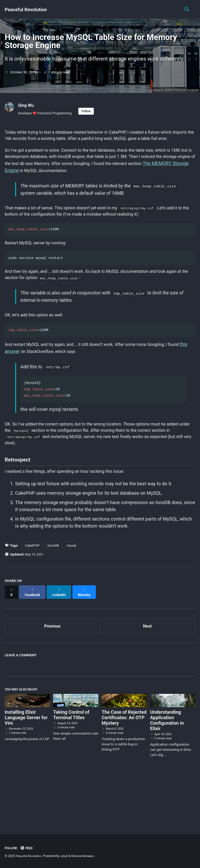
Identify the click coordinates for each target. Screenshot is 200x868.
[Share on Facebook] (34, 640)
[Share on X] (12, 640)
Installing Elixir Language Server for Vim (26, 766)
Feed (28, 848)
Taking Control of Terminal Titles (71, 764)
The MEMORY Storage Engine (69, 201)
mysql (71, 596)
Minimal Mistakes (88, 856)
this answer (30, 392)
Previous (52, 673)
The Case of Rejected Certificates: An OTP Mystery (124, 766)
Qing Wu (27, 123)
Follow (94, 130)
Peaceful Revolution (26, 10)
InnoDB (53, 596)
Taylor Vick (171, 108)
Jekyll (68, 856)
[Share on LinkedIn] (62, 640)
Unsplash (193, 108)
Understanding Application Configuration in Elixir (167, 769)
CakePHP (32, 596)
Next (147, 673)
